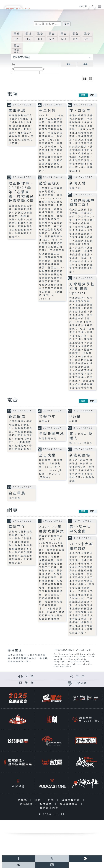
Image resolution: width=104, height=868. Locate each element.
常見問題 (27, 804)
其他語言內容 (50, 808)
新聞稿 (23, 800)
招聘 (38, 800)
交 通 (29, 676)
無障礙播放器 (70, 804)
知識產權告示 (72, 800)
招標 (52, 800)
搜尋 (85, 64)
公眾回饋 (81, 683)
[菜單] (100, 6)
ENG (81, 6)
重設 (69, 64)
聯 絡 (29, 683)
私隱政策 (47, 804)
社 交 (81, 676)
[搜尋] (92, 6)
